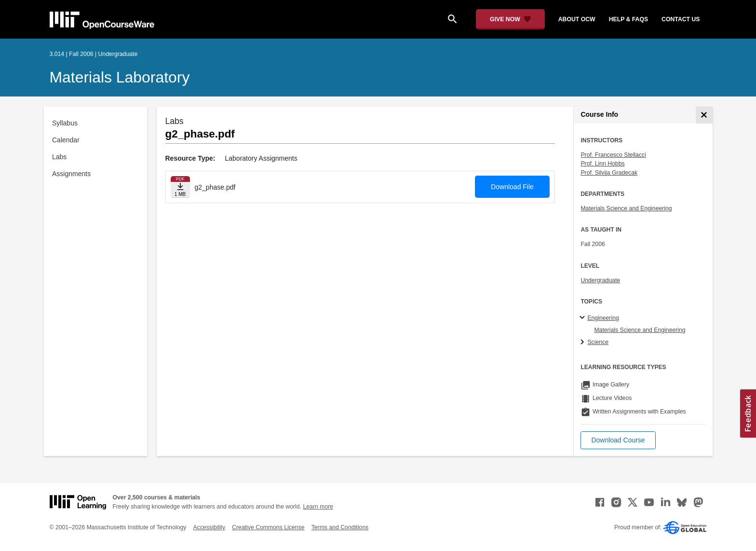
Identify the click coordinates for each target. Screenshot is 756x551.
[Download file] (180, 187)
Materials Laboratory (120, 77)
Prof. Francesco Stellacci (613, 155)
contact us (681, 19)
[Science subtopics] (584, 343)
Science (598, 342)
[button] (618, 440)
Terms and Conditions (340, 527)
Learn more (318, 507)
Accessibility (209, 527)
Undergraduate (600, 280)
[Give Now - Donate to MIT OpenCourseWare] (510, 19)
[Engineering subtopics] (584, 318)
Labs (59, 157)
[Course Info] (704, 115)
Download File (512, 187)
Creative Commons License (268, 527)
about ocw (577, 19)
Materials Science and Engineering (626, 208)
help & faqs (628, 19)
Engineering (603, 318)
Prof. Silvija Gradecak (609, 173)
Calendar (66, 140)
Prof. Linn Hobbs (602, 164)
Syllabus (65, 123)
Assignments (71, 174)
